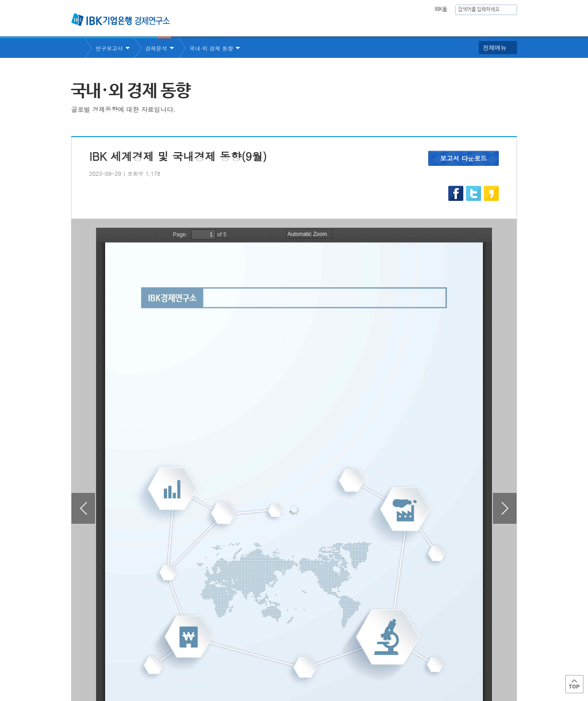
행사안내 (463, 25)
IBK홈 (441, 10)
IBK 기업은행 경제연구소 (121, 20)
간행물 (423, 25)
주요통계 (383, 25)
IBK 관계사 (469, 662)
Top (574, 684)
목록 (294, 612)
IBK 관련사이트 (404, 662)
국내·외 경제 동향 (211, 48)
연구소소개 (286, 25)
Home (78, 48)
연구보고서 (336, 25)
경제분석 (156, 48)
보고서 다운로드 (464, 158)
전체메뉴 (495, 48)
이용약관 (166, 665)
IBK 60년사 (505, 25)
